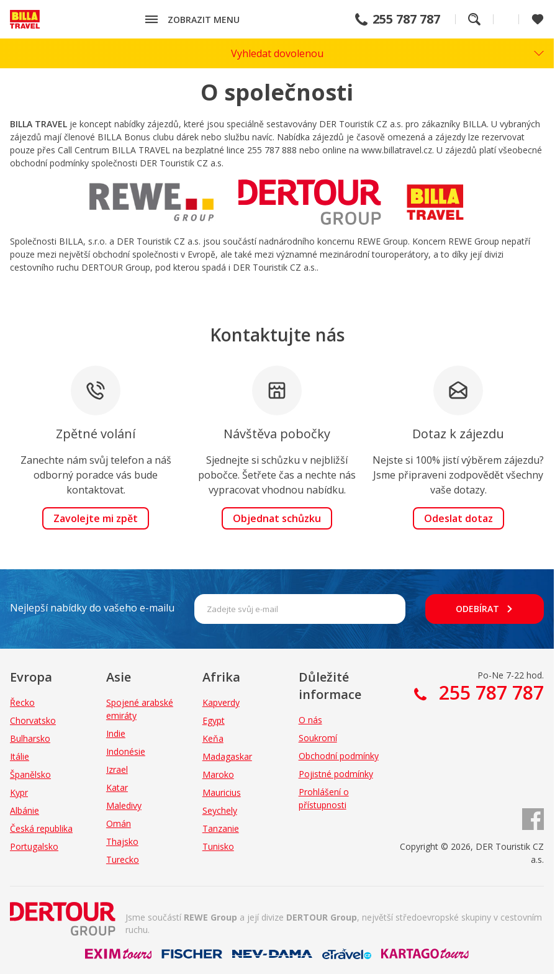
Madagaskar (227, 756)
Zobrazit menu (204, 20)
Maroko (218, 774)
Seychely (220, 810)
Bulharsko (30, 738)
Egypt (214, 720)
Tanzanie (221, 828)
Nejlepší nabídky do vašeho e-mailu (92, 608)
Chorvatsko (33, 720)
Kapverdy (221, 702)
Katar (117, 787)
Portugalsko (34, 846)
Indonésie (126, 751)
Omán (119, 823)
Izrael (117, 769)
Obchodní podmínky (339, 756)
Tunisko (218, 846)
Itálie (20, 756)
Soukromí (318, 738)
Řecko (22, 702)
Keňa (213, 738)
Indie (116, 733)
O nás (310, 720)
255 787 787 (406, 19)
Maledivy (124, 805)
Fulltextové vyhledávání (474, 19)
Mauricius (222, 792)
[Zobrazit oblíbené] (538, 19)
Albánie (25, 810)
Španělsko (30, 774)
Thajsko (122, 841)
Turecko (123, 859)
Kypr (19, 792)
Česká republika (41, 828)
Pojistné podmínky (336, 774)
